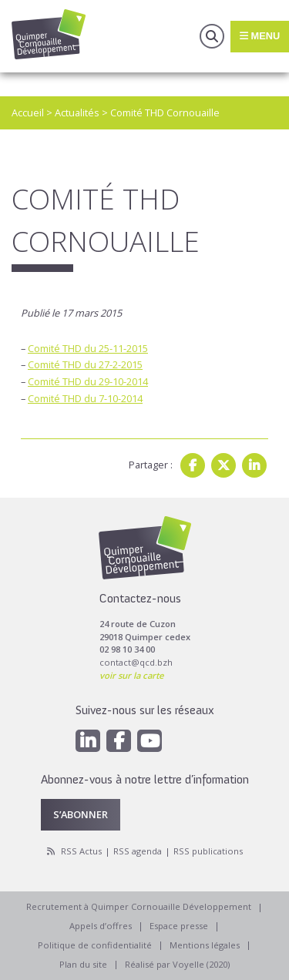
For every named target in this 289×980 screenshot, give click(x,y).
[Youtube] (150, 741)
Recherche (212, 36)
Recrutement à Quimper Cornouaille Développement (139, 906)
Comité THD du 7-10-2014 (85, 398)
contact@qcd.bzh (136, 662)
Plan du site (83, 964)
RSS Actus (81, 851)
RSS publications (208, 851)
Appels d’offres (101, 926)
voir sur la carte (131, 675)
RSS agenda (138, 851)
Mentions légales (205, 945)
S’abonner (81, 814)
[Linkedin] (88, 741)
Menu (260, 36)
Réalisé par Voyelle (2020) (177, 964)
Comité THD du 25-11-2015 (88, 348)
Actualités (77, 112)
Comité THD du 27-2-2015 (85, 364)
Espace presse (179, 926)
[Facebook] (119, 741)
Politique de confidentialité (95, 945)
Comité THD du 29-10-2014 (88, 381)
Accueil (28, 112)
